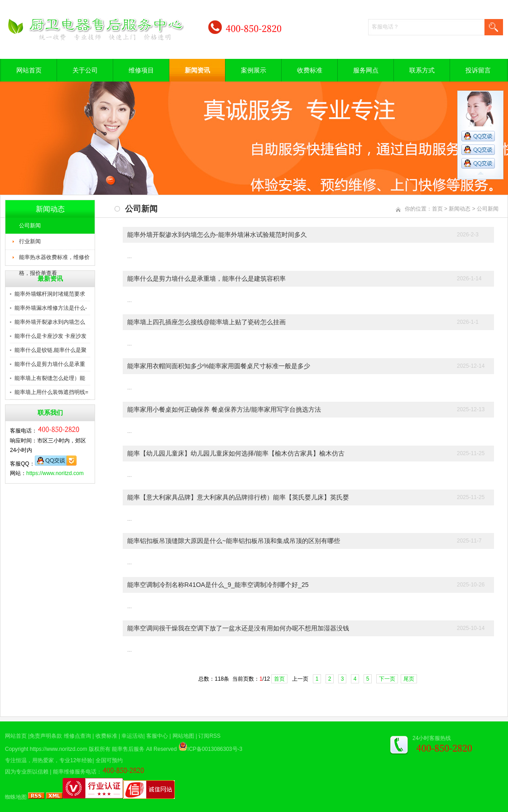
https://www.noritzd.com (55, 473)
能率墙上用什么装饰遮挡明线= (51, 392)
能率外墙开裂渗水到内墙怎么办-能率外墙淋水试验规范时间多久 (217, 235)
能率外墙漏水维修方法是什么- (51, 308)
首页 (437, 209)
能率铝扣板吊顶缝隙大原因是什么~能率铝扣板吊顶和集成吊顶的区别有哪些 (234, 541)
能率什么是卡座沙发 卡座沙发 (50, 336)
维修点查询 (77, 736)
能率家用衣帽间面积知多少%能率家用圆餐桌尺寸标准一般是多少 (219, 366)
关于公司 (85, 70)
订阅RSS (209, 736)
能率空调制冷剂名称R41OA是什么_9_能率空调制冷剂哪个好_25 (218, 585)
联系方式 (422, 70)
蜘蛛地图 (16, 797)
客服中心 (157, 736)
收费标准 (310, 70)
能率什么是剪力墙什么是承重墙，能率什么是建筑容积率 (206, 279)
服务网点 (366, 70)
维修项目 (141, 70)
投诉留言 (478, 70)
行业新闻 (30, 241)
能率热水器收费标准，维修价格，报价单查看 (54, 260)
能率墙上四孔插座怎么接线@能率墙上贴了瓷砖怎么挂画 (206, 322)
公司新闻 (30, 226)
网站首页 (29, 70)
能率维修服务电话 (75, 772)
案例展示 (254, 70)
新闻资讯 (197, 70)
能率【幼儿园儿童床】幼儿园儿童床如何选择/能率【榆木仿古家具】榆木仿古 (236, 453)
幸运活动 (132, 736)
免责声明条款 (46, 736)
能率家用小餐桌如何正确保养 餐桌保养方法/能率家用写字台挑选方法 (224, 409)
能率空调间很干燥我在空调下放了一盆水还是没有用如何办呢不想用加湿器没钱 (238, 628)
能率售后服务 (128, 749)
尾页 (409, 679)
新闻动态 (460, 209)
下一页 (387, 679)
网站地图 (183, 736)
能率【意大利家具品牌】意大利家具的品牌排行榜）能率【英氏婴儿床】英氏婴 (238, 497)
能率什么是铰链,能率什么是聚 (50, 350)
